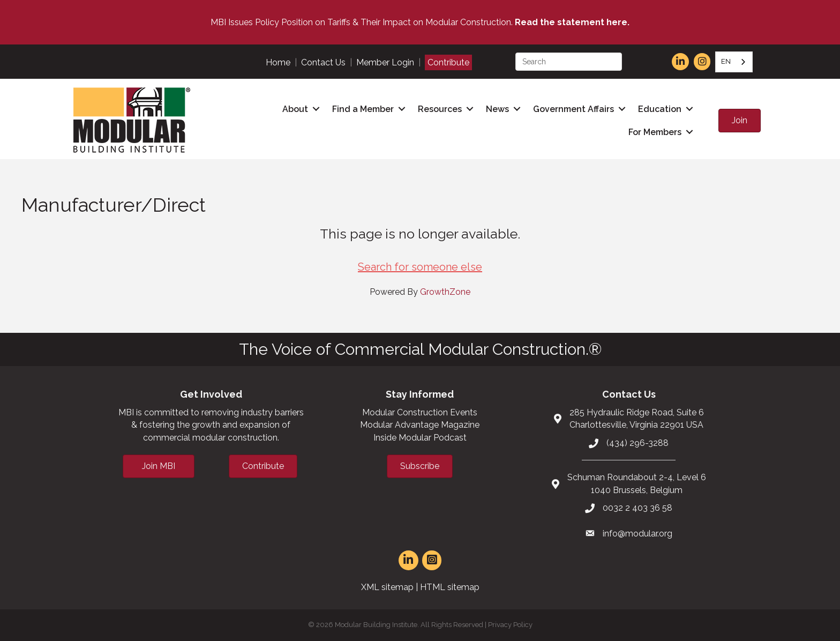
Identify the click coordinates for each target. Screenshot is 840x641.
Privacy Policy (510, 625)
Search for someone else (420, 267)
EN (726, 61)
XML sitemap (387, 587)
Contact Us (323, 62)
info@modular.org (637, 534)
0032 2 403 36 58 (637, 508)
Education (660, 109)
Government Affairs (573, 109)
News (497, 109)
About (295, 109)
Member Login (385, 62)
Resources (440, 109)
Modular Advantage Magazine (420, 425)
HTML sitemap (450, 587)
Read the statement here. (572, 22)
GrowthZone (445, 292)
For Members (655, 132)
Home (278, 62)
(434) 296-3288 (637, 443)
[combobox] (734, 62)
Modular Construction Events (420, 412)
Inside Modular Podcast (420, 438)
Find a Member (363, 109)
